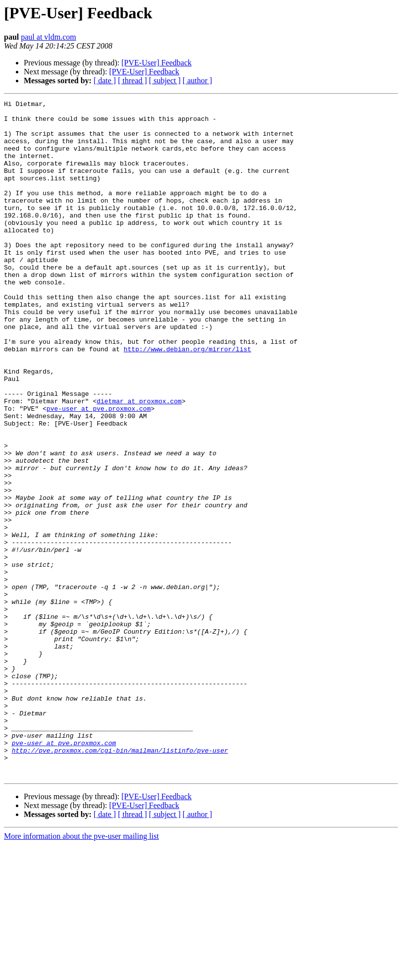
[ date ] (105, 81)
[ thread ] (132, 81)
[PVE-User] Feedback (156, 63)
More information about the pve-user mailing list (81, 971)
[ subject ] (165, 81)
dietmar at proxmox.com (139, 462)
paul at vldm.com (49, 37)
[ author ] (198, 81)
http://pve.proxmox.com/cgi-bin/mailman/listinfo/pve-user (120, 881)
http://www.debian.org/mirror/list (187, 399)
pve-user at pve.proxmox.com (99, 471)
